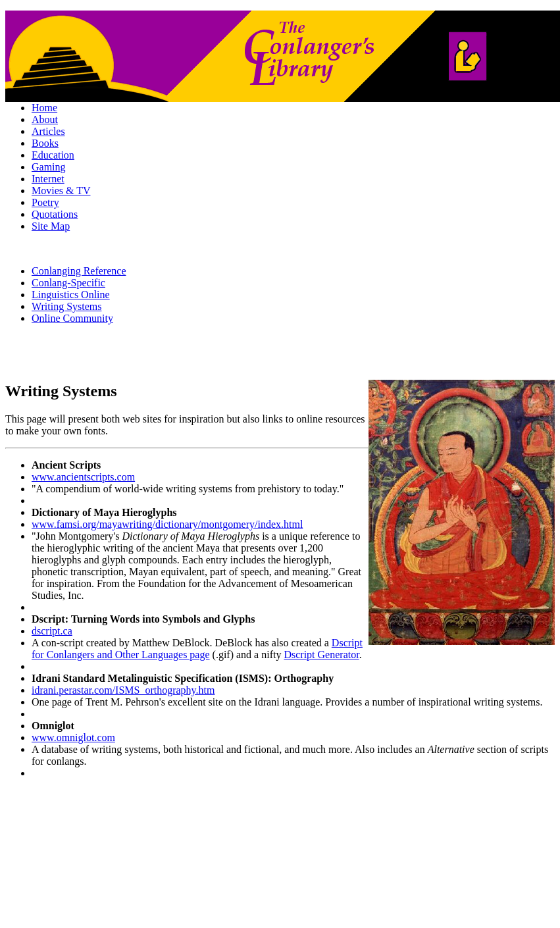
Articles (48, 131)
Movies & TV (61, 191)
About (45, 119)
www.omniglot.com (73, 737)
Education (53, 155)
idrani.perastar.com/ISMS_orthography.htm (123, 690)
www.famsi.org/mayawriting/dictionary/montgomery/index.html (167, 524)
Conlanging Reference (79, 271)
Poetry (45, 202)
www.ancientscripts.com (83, 477)
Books (45, 143)
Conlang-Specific (68, 283)
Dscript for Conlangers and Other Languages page (197, 649)
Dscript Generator (321, 655)
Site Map (51, 226)
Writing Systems (66, 306)
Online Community (72, 318)
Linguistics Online (71, 295)
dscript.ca (52, 631)
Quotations (55, 214)
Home (44, 108)
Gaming (49, 167)
